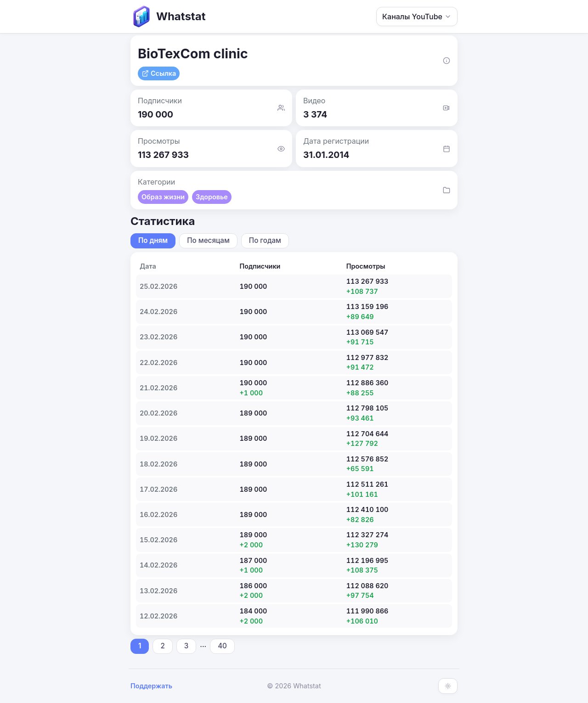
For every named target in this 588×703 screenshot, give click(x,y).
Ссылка (159, 73)
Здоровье (212, 197)
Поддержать (151, 686)
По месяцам (208, 240)
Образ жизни (163, 197)
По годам (265, 240)
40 (222, 646)
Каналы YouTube (417, 17)
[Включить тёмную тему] (448, 686)
